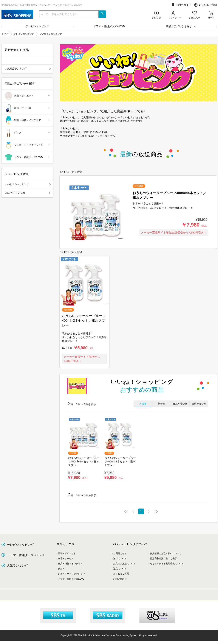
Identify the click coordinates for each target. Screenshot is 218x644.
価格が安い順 (180, 404)
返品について (120, 569)
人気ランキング (17, 566)
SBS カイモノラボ (28, 193)
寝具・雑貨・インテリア (28, 120)
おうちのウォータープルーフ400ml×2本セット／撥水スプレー (120, 461)
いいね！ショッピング (28, 184)
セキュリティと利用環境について (167, 564)
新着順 (161, 404)
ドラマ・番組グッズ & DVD (25, 555)
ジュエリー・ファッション (28, 145)
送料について (120, 559)
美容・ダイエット (28, 96)
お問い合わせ (120, 579)
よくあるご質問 (205, 5)
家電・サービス (28, 108)
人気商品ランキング (28, 69)
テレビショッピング (37, 26)
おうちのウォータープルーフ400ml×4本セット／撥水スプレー (84, 461)
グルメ (28, 133)
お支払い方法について (124, 564)
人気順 (143, 404)
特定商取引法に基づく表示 (163, 559)
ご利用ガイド (181, 5)
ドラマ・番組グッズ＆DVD (109, 26)
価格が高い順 (199, 404)
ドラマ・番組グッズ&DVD (28, 157)
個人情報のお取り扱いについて (166, 553)
